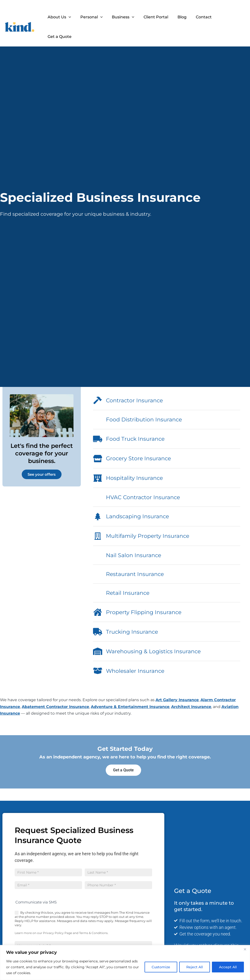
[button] (74, 17)
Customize (161, 967)
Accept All (228, 967)
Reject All (195, 967)
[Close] (245, 949)
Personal (95, 17)
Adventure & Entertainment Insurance (130, 707)
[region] (125, 963)
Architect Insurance (191, 707)
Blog (181, 17)
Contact (202, 17)
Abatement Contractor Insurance (55, 707)
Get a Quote (229, 17)
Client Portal (157, 17)
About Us (64, 17)
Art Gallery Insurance (177, 700)
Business (125, 17)
